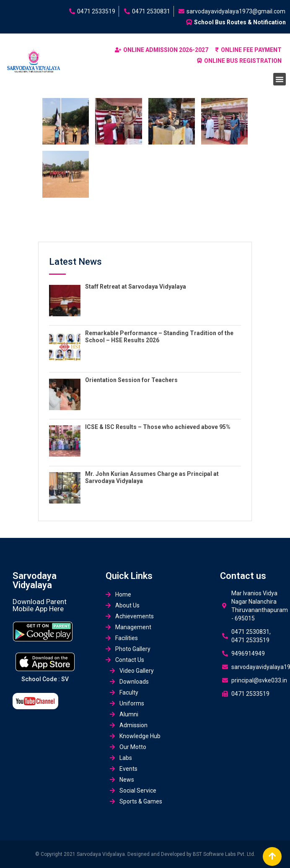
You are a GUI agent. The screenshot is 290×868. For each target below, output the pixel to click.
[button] (280, 79)
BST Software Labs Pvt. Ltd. (224, 854)
